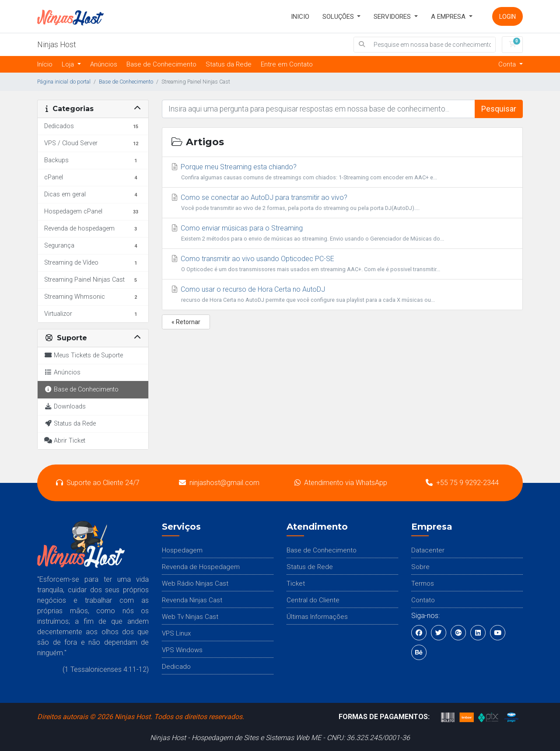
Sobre (420, 567)
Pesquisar (499, 109)
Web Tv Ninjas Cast (190, 617)
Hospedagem (182, 550)
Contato (423, 600)
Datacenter (428, 550)
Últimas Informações (317, 617)
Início (45, 64)
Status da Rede (229, 64)
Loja (69, 64)
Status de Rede (310, 567)
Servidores (393, 17)
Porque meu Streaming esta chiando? (343, 173)
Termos (423, 583)
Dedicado (176, 667)
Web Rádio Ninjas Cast (195, 583)
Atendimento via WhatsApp (341, 483)
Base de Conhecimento (161, 64)
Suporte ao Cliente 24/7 (98, 483)
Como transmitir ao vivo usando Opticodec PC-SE (343, 265)
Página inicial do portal (64, 82)
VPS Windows (182, 650)
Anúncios (104, 64)
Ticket (296, 583)
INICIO (300, 17)
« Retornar (186, 322)
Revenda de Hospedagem (201, 567)
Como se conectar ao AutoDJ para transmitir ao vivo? (343, 203)
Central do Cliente (313, 600)
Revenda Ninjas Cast (192, 600)
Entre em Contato (287, 64)
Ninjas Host (57, 45)
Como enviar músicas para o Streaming (343, 234)
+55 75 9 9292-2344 (462, 483)
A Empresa (449, 17)
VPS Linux (176, 633)
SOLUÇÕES (339, 17)
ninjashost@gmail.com (219, 483)
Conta (508, 64)
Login (507, 17)
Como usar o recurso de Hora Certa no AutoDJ (343, 295)
